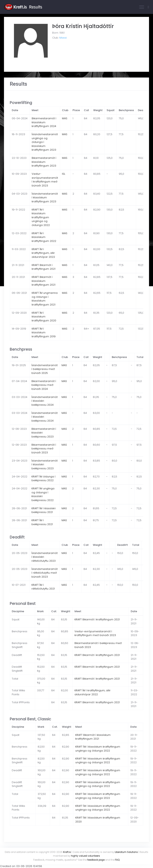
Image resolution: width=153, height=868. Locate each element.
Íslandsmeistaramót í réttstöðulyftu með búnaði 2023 (45, 573)
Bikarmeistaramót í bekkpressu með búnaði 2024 (44, 385)
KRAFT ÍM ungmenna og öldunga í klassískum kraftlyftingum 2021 (45, 299)
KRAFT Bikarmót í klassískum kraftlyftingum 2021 (44, 281)
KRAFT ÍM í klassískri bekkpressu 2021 (44, 510)
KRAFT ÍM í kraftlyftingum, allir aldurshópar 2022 (43, 253)
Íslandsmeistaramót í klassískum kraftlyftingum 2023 (45, 198)
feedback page (96, 860)
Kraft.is (67, 852)
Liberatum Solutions (126, 852)
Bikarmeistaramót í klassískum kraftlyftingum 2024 (44, 122)
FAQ (117, 860)
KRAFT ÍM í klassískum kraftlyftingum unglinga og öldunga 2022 (41, 217)
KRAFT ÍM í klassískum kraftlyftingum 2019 (44, 333)
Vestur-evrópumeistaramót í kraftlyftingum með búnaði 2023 (45, 180)
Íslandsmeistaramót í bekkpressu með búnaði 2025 (45, 369)
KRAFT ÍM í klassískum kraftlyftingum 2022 (44, 237)
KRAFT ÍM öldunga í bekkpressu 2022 (43, 479)
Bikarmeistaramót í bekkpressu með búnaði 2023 (44, 449)
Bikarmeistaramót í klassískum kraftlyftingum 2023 (44, 162)
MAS (65, 118)
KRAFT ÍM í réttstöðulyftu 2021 (43, 587)
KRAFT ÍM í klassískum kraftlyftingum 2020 (44, 317)
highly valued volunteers (85, 856)
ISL (64, 174)
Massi (63, 38)
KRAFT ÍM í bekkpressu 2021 (42, 522)
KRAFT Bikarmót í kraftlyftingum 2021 (44, 267)
